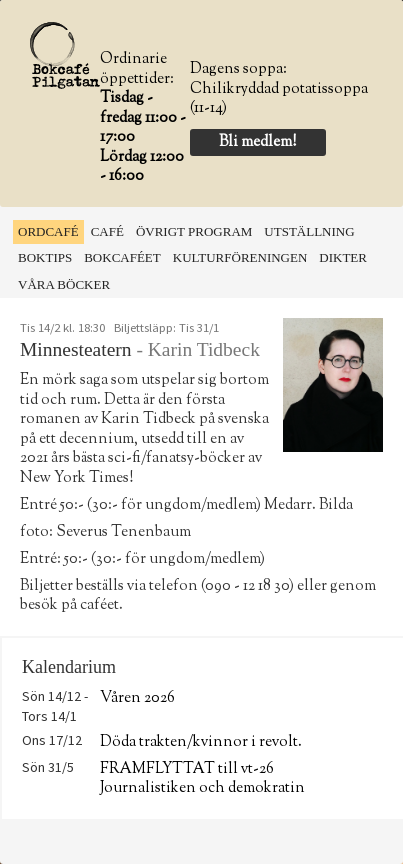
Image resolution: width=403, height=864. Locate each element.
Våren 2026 (137, 698)
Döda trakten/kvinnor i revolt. (201, 742)
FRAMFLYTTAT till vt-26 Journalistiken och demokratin (202, 779)
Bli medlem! (257, 142)
